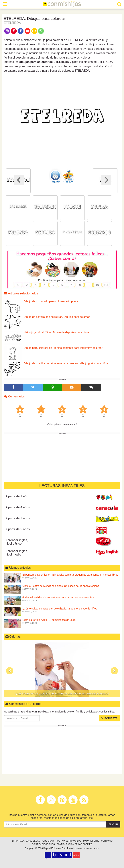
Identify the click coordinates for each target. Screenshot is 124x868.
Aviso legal (33, 841)
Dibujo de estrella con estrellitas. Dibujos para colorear (57, 317)
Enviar (113, 824)
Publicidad (48, 841)
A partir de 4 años (18, 507)
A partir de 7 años (18, 518)
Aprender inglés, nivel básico (17, 542)
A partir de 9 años (18, 529)
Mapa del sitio (91, 841)
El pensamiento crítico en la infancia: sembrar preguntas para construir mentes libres (70, 575)
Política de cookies (43, 844)
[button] (10, 671)
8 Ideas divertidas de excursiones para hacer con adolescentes (58, 597)
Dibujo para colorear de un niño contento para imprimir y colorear (63, 348)
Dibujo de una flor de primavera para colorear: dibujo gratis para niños (66, 363)
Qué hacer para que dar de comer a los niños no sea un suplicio (62, 694)
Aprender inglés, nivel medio (17, 553)
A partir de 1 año (17, 496)
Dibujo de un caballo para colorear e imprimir (51, 301)
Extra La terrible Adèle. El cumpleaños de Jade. (49, 620)
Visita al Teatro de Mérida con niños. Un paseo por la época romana (61, 586)
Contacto (107, 841)
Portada (18, 841)
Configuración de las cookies (74, 844)
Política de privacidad (69, 841)
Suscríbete (109, 718)
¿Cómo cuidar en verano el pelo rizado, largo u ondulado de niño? (60, 609)
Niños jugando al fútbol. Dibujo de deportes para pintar (57, 332)
